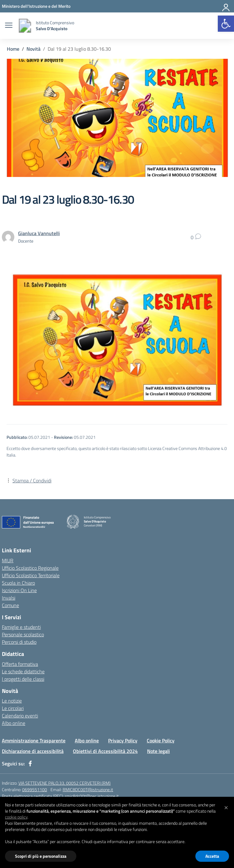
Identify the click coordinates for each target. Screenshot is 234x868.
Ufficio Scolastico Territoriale (31, 575)
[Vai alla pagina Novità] (33, 49)
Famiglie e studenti (21, 627)
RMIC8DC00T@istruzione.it (88, 789)
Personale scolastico (23, 634)
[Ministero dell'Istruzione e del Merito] (36, 6)
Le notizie (12, 701)
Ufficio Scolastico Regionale (30, 568)
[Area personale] (226, 6)
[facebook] (30, 764)
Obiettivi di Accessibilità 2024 (105, 751)
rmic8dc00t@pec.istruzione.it (92, 796)
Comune (10, 605)
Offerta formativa (20, 664)
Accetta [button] (212, 856)
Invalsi (9, 598)
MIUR (8, 560)
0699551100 (35, 789)
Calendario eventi (20, 716)
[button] (226, 24)
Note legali (158, 751)
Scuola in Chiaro (18, 583)
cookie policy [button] (16, 817)
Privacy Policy (123, 740)
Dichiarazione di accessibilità (33, 751)
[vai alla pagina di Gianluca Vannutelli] (39, 233)
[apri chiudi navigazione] (9, 26)
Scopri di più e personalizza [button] (41, 856)
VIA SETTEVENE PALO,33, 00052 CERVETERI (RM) (64, 783)
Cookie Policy (161, 740)
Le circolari (13, 708)
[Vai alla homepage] (25, 26)
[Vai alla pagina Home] (13, 49)
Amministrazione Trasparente (34, 740)
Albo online (14, 723)
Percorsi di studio (19, 642)
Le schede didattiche (23, 671)
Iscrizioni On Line (19, 590)
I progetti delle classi (23, 679)
